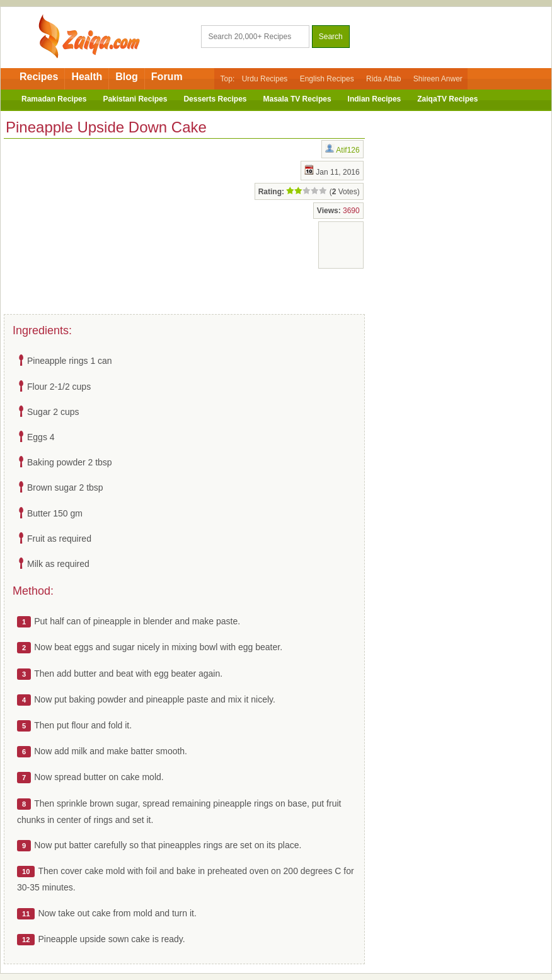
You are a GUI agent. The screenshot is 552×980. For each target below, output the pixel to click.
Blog (127, 77)
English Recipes (327, 79)
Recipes (39, 77)
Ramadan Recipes (54, 99)
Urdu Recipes (265, 79)
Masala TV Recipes (297, 99)
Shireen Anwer (438, 79)
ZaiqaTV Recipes (447, 99)
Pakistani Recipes (135, 99)
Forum (167, 77)
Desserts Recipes (215, 99)
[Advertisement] (105, 224)
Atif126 (348, 150)
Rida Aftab (383, 79)
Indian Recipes (375, 99)
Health (87, 77)
